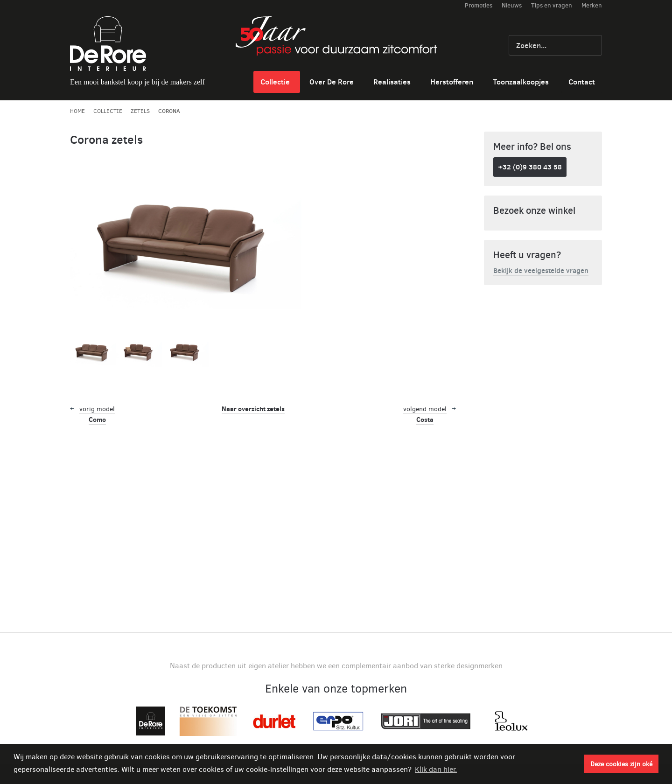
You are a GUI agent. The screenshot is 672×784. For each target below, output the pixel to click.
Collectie (275, 82)
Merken (592, 5)
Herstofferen (452, 82)
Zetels (140, 111)
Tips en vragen (552, 5)
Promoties (479, 5)
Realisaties (392, 82)
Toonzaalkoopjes (521, 82)
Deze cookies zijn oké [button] (621, 764)
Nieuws (512, 5)
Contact (582, 82)
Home (77, 111)
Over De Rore (332, 82)
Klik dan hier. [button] (436, 769)
